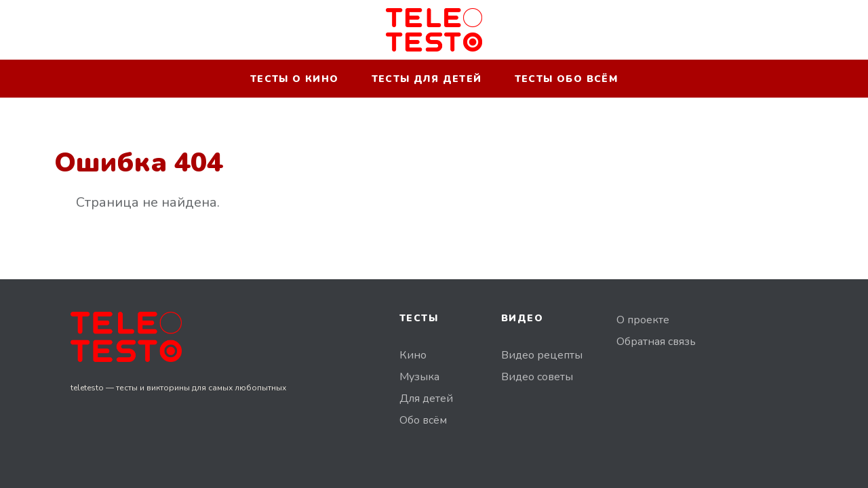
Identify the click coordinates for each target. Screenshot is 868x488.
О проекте (643, 320)
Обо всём (423, 420)
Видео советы (537, 377)
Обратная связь (656, 342)
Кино (413, 355)
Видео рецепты (542, 355)
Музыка (419, 377)
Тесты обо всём (567, 79)
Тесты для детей (427, 79)
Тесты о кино (295, 79)
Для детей (426, 399)
